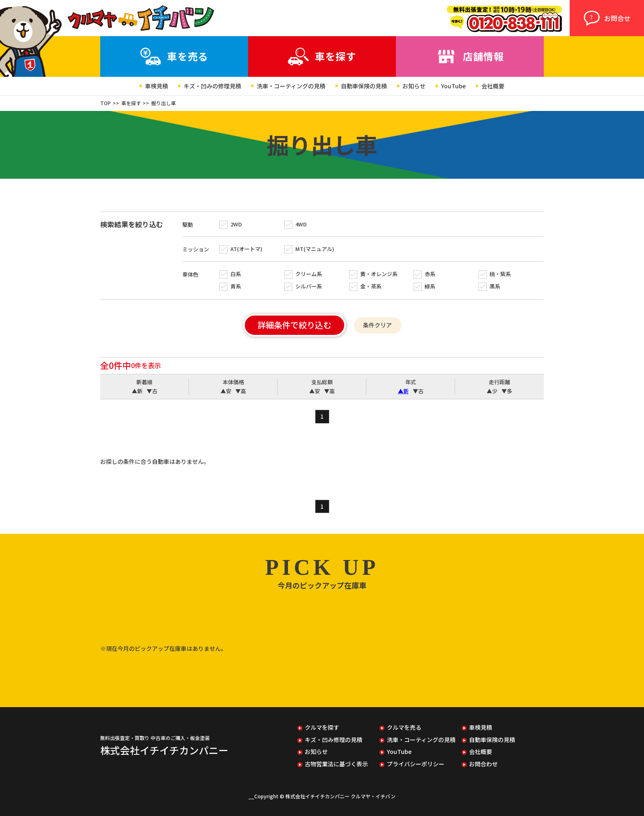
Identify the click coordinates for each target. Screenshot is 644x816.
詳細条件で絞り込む (294, 325)
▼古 (152, 391)
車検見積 (156, 86)
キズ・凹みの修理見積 (212, 86)
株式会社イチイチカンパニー (164, 750)
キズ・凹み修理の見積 (333, 740)
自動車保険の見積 (364, 86)
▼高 (241, 391)
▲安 (226, 391)
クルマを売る (404, 727)
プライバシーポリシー (416, 764)
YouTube (453, 86)
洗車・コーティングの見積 (291, 86)
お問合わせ (483, 764)
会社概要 (493, 86)
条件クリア (377, 325)
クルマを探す (322, 727)
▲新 (137, 391)
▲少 (492, 391)
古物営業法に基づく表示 (336, 764)
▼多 (507, 391)
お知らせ (414, 86)
